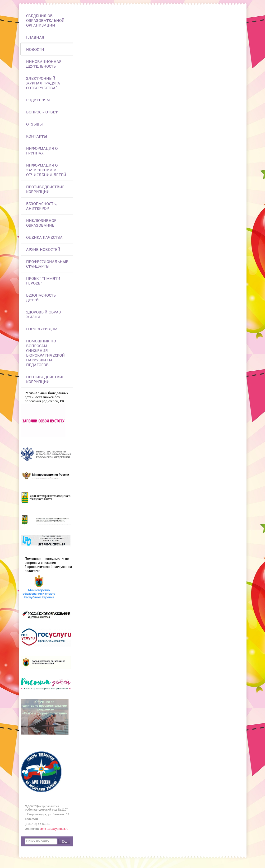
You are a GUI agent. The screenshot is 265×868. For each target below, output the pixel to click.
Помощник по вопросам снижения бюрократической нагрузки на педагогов (45, 353)
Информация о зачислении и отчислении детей (46, 170)
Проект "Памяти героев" (43, 281)
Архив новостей (43, 249)
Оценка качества (44, 237)
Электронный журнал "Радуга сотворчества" (43, 83)
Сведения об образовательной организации (45, 20)
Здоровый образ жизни (44, 314)
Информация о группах (42, 151)
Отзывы (34, 124)
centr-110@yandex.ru (54, 829)
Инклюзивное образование (41, 223)
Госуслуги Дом (42, 329)
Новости (35, 49)
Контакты (37, 136)
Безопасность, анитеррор (41, 206)
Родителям (38, 100)
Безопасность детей (41, 298)
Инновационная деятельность (44, 64)
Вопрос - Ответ (42, 112)
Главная (35, 37)
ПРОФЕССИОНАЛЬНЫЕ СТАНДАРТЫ (47, 264)
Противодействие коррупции (45, 189)
